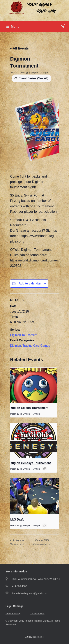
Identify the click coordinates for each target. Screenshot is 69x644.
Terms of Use (37, 614)
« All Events (19, 48)
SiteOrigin (32, 637)
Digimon (16, 346)
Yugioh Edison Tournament (29, 408)
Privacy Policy (13, 614)
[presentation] (33, 385)
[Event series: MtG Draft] (45, 525)
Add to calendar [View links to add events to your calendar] (30, 283)
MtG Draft (17, 520)
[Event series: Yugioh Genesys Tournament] (45, 469)
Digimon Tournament (24, 335)
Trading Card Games (36, 346)
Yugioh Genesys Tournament (31, 463)
